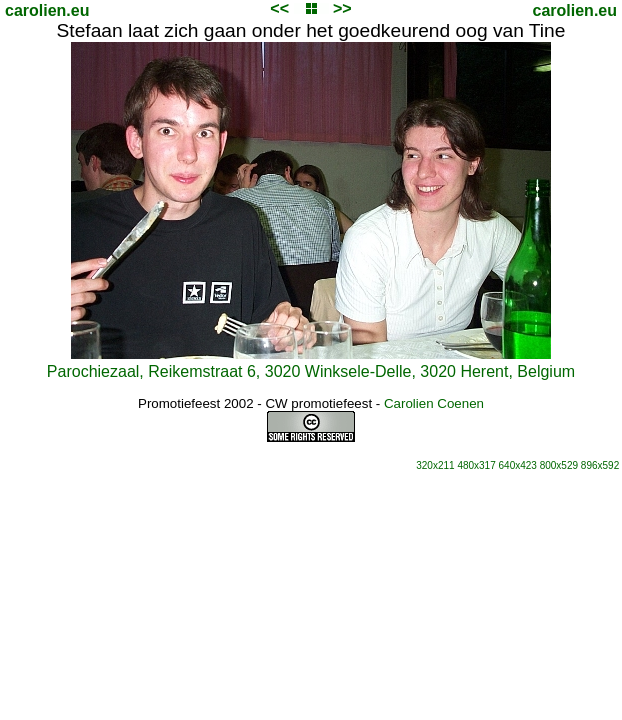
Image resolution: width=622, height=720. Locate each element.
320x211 (435, 465)
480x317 (476, 465)
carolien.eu (47, 10)
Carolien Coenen (434, 403)
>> (342, 8)
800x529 (559, 465)
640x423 (518, 465)
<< (279, 8)
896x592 (600, 465)
